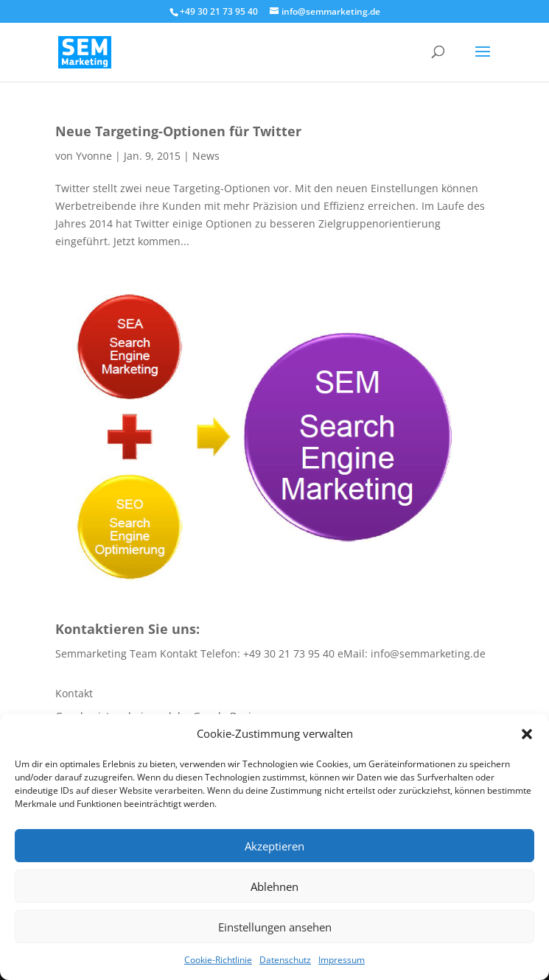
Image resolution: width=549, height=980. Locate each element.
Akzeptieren (274, 846)
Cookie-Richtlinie (218, 960)
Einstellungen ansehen (275, 927)
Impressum (342, 960)
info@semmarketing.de (428, 653)
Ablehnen (274, 886)
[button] (527, 734)
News (206, 156)
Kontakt (74, 693)
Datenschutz (285, 960)
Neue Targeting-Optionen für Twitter (178, 131)
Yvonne (94, 156)
